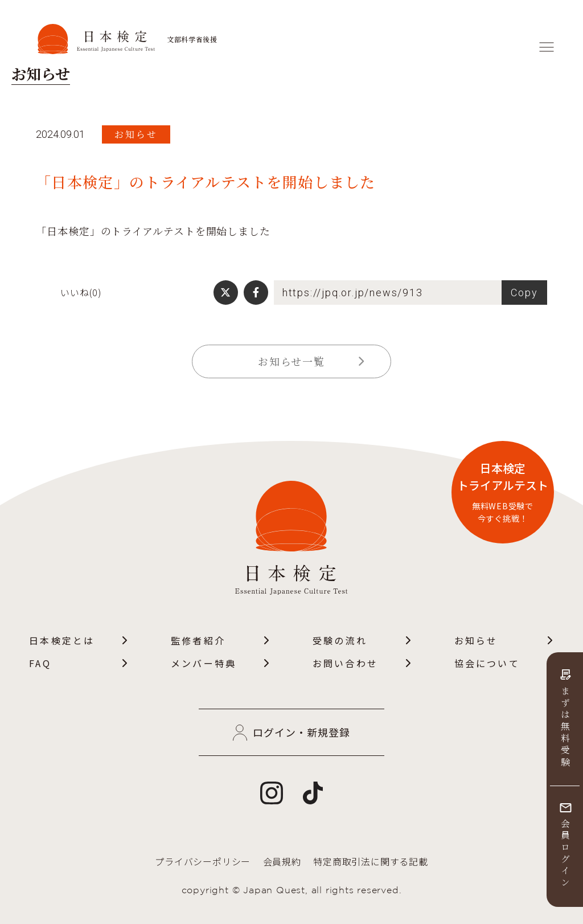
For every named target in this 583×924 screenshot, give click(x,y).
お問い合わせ (362, 663)
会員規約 (282, 861)
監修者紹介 (221, 640)
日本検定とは (79, 640)
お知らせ (504, 640)
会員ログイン (565, 847)
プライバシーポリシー (203, 861)
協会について (504, 663)
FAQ (79, 663)
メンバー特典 (221, 663)
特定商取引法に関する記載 (371, 861)
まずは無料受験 (565, 719)
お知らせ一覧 (311, 361)
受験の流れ (362, 640)
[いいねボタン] (44, 292)
